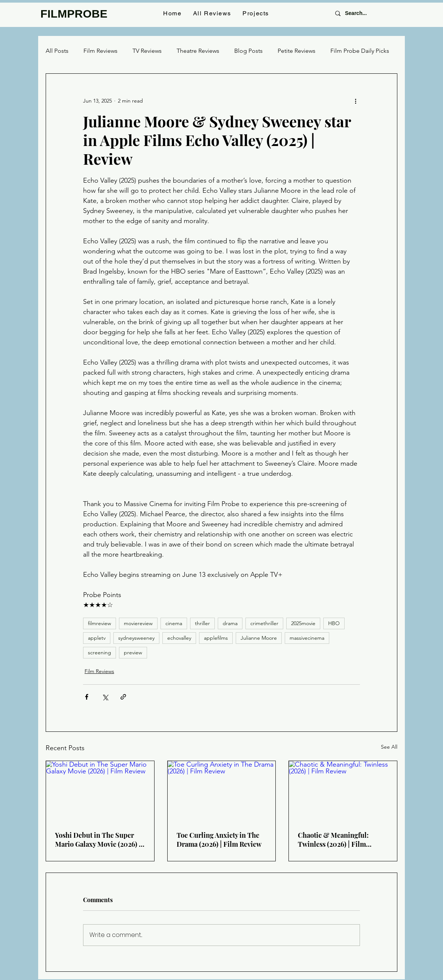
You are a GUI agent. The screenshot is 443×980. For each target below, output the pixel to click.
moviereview (138, 623)
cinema (174, 623)
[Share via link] (123, 697)
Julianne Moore (259, 638)
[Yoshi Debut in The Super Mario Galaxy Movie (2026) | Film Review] (100, 791)
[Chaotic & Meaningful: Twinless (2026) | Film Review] (343, 791)
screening (100, 652)
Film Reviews (100, 51)
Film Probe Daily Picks (360, 51)
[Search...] (365, 13)
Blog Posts (248, 51)
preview (133, 652)
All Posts (57, 51)
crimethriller (264, 623)
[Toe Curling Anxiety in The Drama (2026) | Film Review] (222, 791)
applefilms (216, 638)
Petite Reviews (297, 51)
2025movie (303, 623)
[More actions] (355, 101)
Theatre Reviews (198, 51)
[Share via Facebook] (87, 697)
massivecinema (307, 638)
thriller (202, 623)
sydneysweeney (136, 638)
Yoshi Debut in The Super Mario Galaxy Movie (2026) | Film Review (98, 840)
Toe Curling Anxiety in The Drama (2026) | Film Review (219, 840)
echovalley (179, 638)
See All (389, 747)
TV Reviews (147, 51)
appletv (97, 638)
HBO (334, 623)
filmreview (100, 623)
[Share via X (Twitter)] (105, 697)
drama (230, 623)
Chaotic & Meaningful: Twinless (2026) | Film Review (333, 840)
